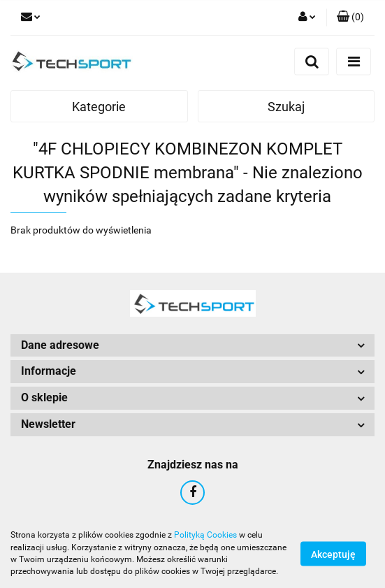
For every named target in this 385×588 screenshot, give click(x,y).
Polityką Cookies (205, 535)
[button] (350, 17)
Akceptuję (333, 554)
